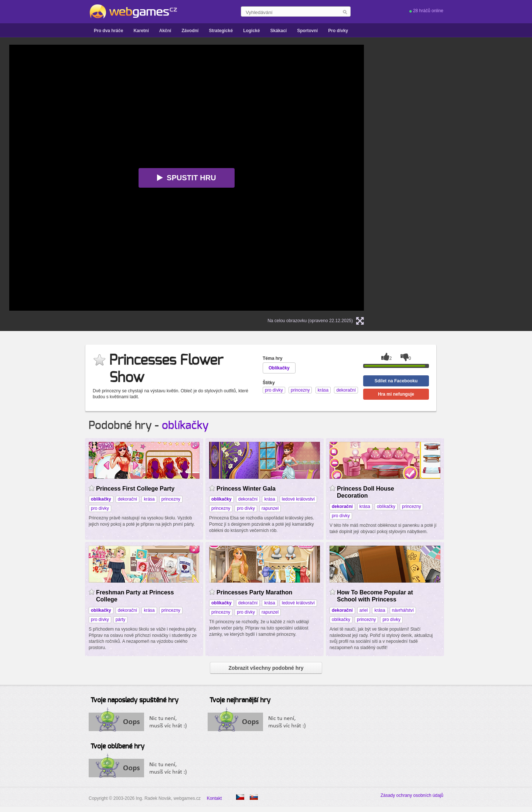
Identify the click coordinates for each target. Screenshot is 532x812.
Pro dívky (338, 31)
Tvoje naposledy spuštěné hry (134, 700)
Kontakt (214, 798)
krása (149, 499)
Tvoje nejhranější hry (240, 700)
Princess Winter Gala (246, 489)
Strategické (221, 31)
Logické (251, 31)
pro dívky (100, 508)
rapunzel (270, 508)
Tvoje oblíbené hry (117, 747)
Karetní (141, 31)
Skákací (278, 31)
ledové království (298, 499)
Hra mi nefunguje (396, 394)
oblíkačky (185, 426)
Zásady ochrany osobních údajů (412, 795)
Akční (165, 31)
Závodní (190, 31)
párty (121, 620)
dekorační (128, 499)
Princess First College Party (135, 489)
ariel (364, 610)
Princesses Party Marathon (254, 592)
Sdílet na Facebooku (396, 381)
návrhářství (403, 610)
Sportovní (307, 31)
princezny (171, 499)
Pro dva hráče (108, 31)
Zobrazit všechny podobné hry (266, 668)
